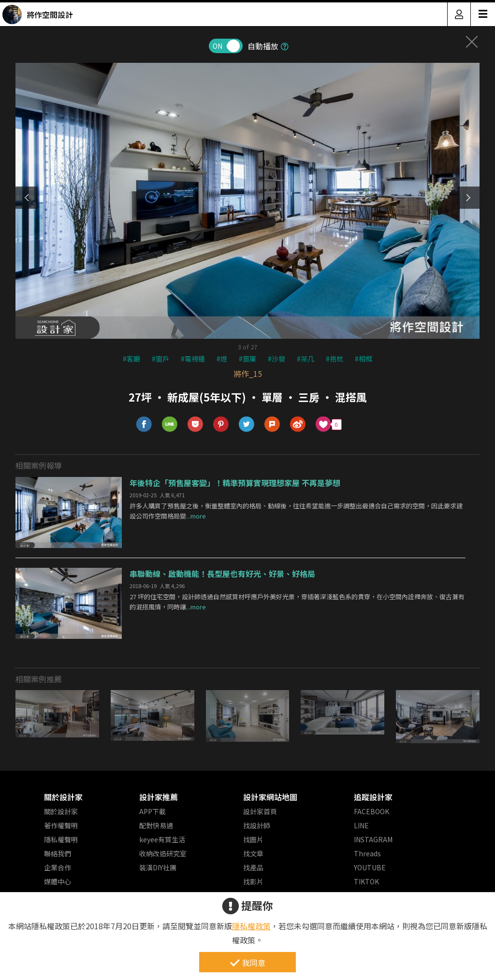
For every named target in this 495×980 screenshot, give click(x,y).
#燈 (222, 359)
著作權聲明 (61, 825)
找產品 (253, 867)
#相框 (364, 359)
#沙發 (277, 359)
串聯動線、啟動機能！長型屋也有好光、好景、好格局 (222, 574)
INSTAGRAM (373, 839)
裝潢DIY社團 (158, 867)
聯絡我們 (58, 853)
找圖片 (253, 839)
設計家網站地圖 (270, 797)
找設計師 (257, 825)
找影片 (253, 881)
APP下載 (153, 811)
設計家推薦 (159, 797)
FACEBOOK (371, 811)
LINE (361, 825)
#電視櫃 (193, 359)
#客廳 (131, 359)
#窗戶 (160, 359)
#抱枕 (335, 359)
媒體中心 (58, 881)
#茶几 (306, 359)
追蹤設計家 (373, 797)
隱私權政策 (251, 926)
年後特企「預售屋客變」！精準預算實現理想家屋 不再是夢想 (235, 483)
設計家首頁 (260, 811)
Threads (367, 853)
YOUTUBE (370, 867)
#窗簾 (247, 359)
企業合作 (58, 867)
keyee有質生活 (162, 839)
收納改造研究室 (163, 853)
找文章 (253, 853)
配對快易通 (156, 825)
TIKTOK (366, 881)
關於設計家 (63, 797)
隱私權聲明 (61, 839)
